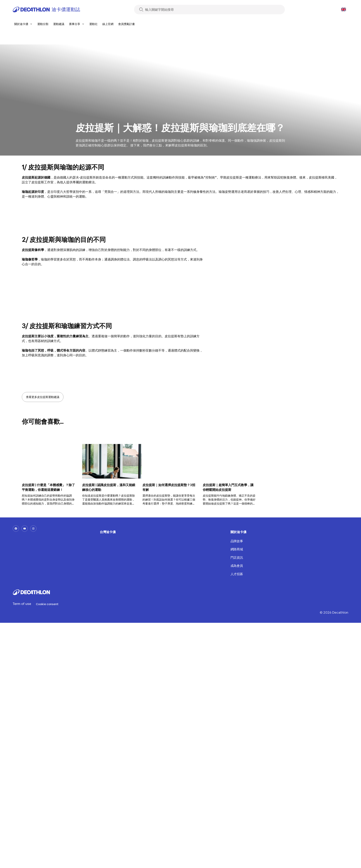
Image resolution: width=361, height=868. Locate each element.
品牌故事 (237, 541)
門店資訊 (237, 558)
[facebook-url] (16, 529)
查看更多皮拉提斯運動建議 (43, 397)
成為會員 (237, 566)
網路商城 (237, 549)
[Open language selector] (344, 10)
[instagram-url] (33, 529)
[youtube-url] (25, 529)
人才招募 (237, 574)
